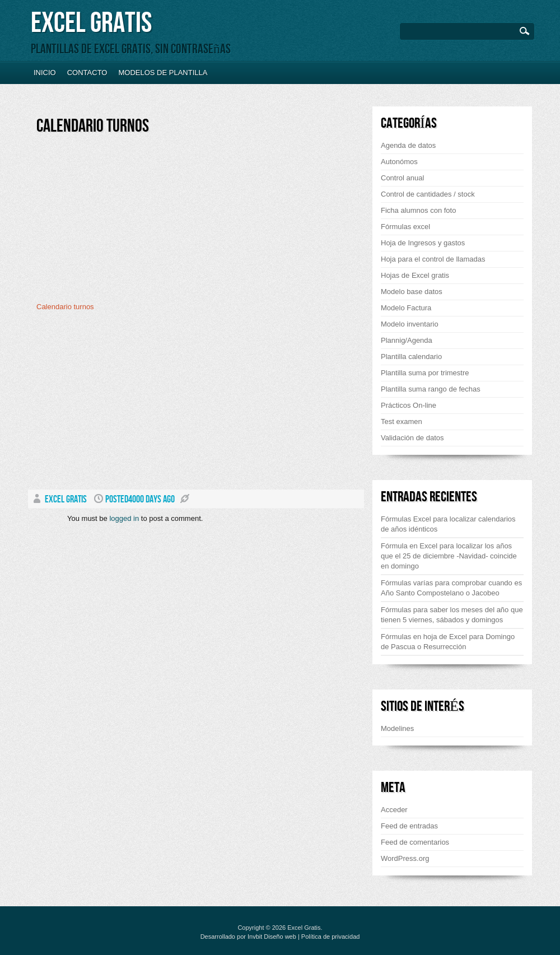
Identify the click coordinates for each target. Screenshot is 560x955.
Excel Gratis (91, 23)
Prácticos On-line (409, 405)
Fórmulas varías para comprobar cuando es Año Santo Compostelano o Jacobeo (451, 588)
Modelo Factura (406, 308)
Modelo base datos (412, 292)
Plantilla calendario (411, 357)
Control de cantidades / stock (428, 194)
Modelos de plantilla (163, 73)
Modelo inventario (410, 324)
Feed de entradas (409, 826)
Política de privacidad (331, 937)
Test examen (402, 421)
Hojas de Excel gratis (415, 275)
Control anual (402, 178)
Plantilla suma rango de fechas (431, 389)
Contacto (87, 73)
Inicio (45, 73)
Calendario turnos (93, 126)
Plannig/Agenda (407, 340)
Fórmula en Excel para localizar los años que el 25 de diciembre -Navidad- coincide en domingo (449, 556)
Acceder (394, 810)
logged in (124, 518)
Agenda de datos (408, 145)
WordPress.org (405, 858)
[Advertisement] (130, 222)
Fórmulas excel (405, 227)
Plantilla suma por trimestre (425, 373)
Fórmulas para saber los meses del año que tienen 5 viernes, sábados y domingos (452, 615)
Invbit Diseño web (272, 937)
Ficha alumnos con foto (418, 210)
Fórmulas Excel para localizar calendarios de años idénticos (448, 524)
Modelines (397, 728)
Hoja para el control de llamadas (433, 259)
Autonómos (399, 162)
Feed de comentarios (415, 842)
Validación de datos (412, 438)
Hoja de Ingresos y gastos (423, 243)
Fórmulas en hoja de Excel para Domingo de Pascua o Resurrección (448, 642)
